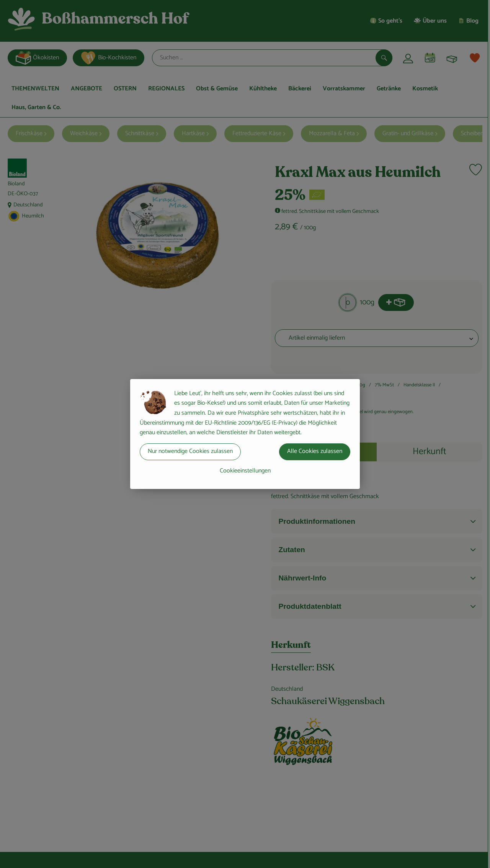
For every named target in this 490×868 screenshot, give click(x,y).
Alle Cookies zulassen (315, 451)
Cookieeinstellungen (245, 471)
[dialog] (245, 434)
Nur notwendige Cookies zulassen (190, 451)
